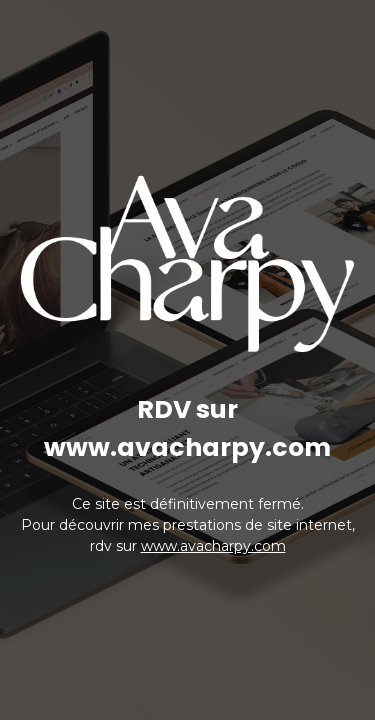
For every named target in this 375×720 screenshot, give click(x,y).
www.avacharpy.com (213, 546)
